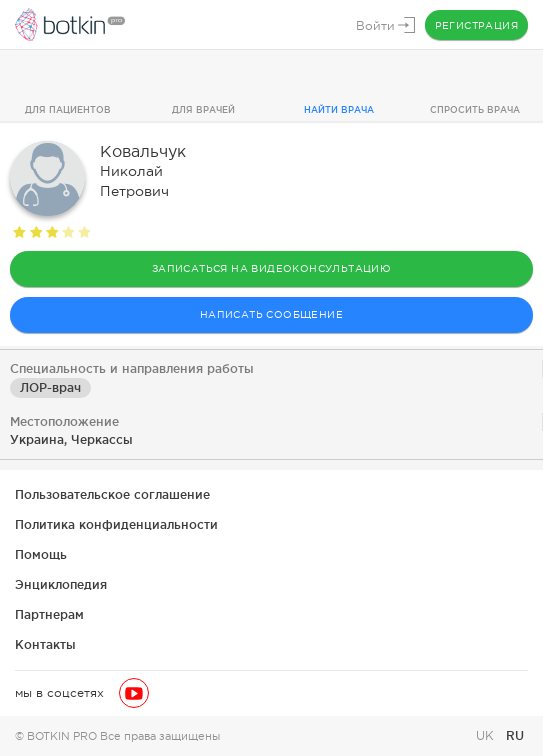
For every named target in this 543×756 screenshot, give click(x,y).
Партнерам (49, 614)
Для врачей (203, 110)
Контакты (45, 644)
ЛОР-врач (50, 387)
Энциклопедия (61, 584)
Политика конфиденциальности (116, 524)
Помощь (41, 554)
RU (515, 735)
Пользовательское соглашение (112, 494)
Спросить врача (475, 110)
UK (487, 736)
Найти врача (339, 110)
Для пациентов (68, 110)
